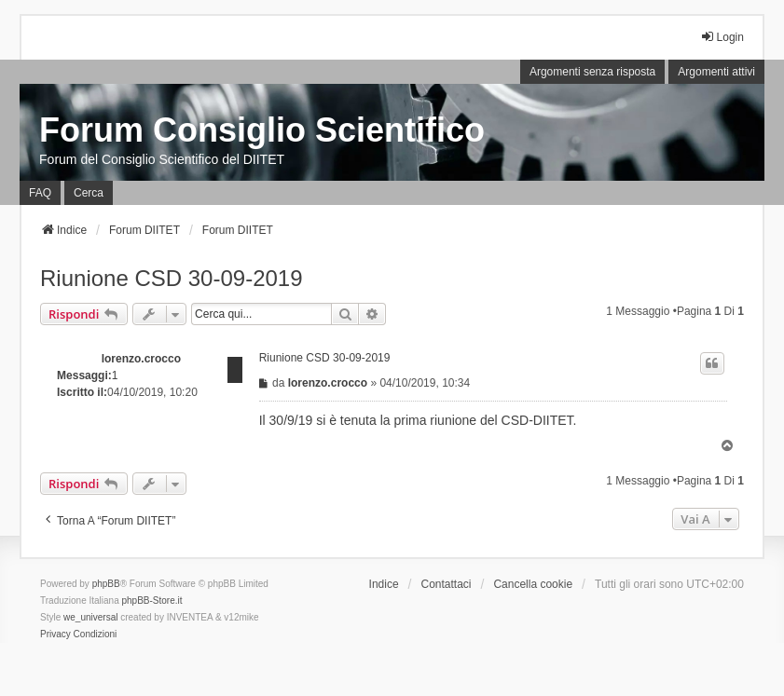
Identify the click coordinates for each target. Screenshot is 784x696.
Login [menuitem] (722, 37)
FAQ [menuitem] (40, 193)
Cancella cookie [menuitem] (533, 584)
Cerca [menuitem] (89, 193)
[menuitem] (55, 635)
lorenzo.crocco (141, 359)
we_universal (90, 617)
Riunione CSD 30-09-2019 (172, 278)
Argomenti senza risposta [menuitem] (592, 72)
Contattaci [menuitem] (446, 584)
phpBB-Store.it (152, 600)
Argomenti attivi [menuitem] (716, 72)
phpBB (106, 584)
